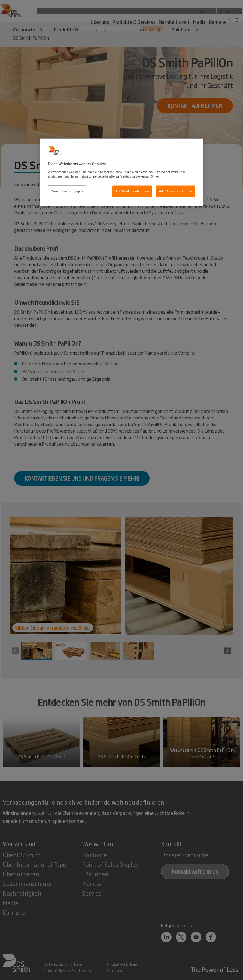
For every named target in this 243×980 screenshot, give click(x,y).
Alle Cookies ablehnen (132, 191)
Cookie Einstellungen (67, 191)
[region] (121, 172)
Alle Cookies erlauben (176, 191)
